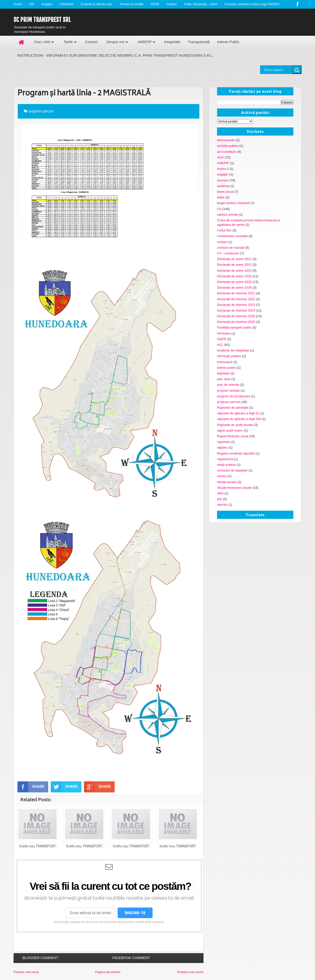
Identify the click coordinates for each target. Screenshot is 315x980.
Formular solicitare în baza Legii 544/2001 (252, 4)
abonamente (226, 140)
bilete (221, 197)
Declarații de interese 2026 (236, 322)
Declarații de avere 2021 (234, 259)
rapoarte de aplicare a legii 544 (239, 419)
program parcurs (41, 111)
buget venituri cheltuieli (233, 203)
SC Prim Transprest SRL (42, 20)
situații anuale (227, 482)
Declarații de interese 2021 (236, 293)
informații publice (229, 356)
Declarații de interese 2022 (236, 299)
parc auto (224, 379)
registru (222, 447)
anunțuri (223, 180)
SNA (220, 493)
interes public (227, 368)
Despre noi (115, 42)
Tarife (68, 42)
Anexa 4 (223, 169)
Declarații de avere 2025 (234, 282)
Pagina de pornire (108, 972)
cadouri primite (228, 215)
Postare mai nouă (26, 972)
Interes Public (228, 42)
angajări (223, 174)
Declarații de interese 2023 (236, 305)
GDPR (155, 4)
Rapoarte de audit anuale (235, 425)
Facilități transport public (234, 327)
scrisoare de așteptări (232, 470)
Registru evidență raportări (236, 453)
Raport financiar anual (233, 436)
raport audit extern (230, 430)
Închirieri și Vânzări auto (96, 4)
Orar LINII (42, 42)
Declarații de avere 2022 (234, 265)
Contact (172, 4)
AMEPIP (145, 42)
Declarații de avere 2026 (234, 288)
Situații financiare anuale (235, 488)
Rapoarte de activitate (233, 408)
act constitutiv (227, 152)
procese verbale (228, 391)
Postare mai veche (190, 972)
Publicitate (67, 4)
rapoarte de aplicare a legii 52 (238, 413)
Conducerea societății (232, 236)
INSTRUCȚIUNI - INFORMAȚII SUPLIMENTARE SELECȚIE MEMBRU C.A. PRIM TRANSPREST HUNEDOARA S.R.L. (115, 55)
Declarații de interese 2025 (236, 316)
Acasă (18, 4)
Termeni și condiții (132, 4)
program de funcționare (234, 396)
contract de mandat (231, 248)
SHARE (31, 787)
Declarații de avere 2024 (234, 276)
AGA (220, 157)
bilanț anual (225, 192)
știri (220, 499)
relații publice (226, 465)
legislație (223, 373)
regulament (225, 459)
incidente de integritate (233, 350)
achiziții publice (228, 146)
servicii (222, 476)
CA (219, 209)
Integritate (172, 42)
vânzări (222, 505)
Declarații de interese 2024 (236, 310)
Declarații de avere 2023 (234, 271)
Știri (32, 4)
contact (222, 242)
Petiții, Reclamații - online (201, 4)
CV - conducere (228, 253)
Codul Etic (224, 230)
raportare (224, 442)
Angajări (47, 4)
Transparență (199, 42)
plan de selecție (228, 385)
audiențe (223, 186)
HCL (220, 345)
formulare (224, 333)
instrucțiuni (225, 362)
